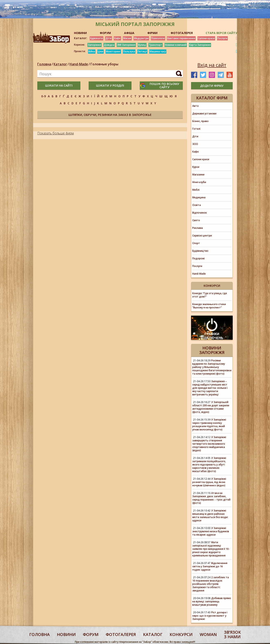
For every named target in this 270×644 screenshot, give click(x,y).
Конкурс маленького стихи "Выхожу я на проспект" (209, 306)
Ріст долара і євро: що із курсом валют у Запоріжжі (210, 616)
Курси (196, 167)
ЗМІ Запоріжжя (126, 45)
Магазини (198, 175)
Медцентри (141, 38)
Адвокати (96, 38)
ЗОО (195, 144)
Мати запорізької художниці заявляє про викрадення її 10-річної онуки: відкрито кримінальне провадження (211, 549)
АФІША (129, 33)
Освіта (197, 205)
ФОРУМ (105, 33)
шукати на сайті (59, 85)
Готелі (196, 129)
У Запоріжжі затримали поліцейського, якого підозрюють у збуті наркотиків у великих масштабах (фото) (209, 465)
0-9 (43, 96)
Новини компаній (176, 45)
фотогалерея (121, 634)
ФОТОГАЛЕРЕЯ (182, 33)
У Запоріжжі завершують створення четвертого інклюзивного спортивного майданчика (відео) (209, 444)
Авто (195, 106)
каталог (153, 634)
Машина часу (158, 51)
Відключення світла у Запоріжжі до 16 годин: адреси (210, 566)
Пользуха (129, 51)
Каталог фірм (212, 98)
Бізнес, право (200, 121)
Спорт (196, 243)
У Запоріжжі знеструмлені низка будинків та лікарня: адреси (211, 531)
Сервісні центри (202, 236)
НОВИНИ (80, 33)
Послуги (222, 38)
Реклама (198, 228)
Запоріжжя (94, 45)
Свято (196, 220)
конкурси (181, 634)
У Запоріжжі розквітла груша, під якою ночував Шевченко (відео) (209, 482)
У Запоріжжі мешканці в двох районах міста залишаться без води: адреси (210, 515)
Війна (92, 51)
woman (208, 634)
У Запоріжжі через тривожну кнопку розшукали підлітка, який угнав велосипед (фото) (209, 425)
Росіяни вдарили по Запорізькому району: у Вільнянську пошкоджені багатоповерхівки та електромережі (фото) (212, 367)
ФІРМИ (152, 33)
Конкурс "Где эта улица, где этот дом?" (210, 295)
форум (91, 634)
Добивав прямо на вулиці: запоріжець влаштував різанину (212, 601)
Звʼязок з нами (232, 634)
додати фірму (212, 86)
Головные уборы (104, 64)
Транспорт (156, 45)
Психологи (158, 38)
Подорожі (198, 258)
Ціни (100, 51)
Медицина (199, 197)
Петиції (142, 51)
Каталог (60, 64)
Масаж (127, 38)
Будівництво (200, 251)
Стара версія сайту (221, 33)
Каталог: (81, 38)
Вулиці (142, 45)
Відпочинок (200, 213)
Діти (109, 38)
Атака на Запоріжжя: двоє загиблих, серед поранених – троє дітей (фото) (211, 498)
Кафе (117, 38)
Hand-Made (79, 64)
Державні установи (204, 113)
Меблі (196, 190)
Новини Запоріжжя (212, 350)
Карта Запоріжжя (200, 45)
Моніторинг (113, 51)
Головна (44, 64)
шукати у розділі (110, 85)
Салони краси (206, 38)
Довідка (109, 45)
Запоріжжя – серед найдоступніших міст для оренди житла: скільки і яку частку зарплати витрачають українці (210, 388)
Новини (66, 634)
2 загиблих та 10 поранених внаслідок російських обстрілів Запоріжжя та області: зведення (211, 584)
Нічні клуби (199, 182)
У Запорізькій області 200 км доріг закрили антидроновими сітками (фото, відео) (211, 407)
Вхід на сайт (212, 65)
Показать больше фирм (56, 133)
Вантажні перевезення (181, 38)
